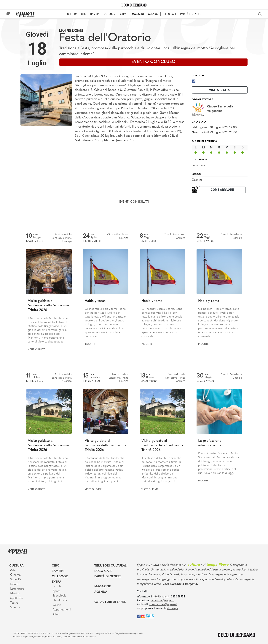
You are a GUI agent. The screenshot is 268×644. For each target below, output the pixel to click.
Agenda (101, 592)
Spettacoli (17, 598)
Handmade (60, 600)
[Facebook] (194, 81)
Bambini (58, 571)
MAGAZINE (138, 14)
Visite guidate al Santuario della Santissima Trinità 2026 (49, 306)
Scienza (15, 607)
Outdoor (60, 577)
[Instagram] (143, 616)
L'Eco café (103, 571)
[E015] (150, 616)
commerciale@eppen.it (163, 604)
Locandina (198, 165)
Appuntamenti (62, 610)
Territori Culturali (111, 566)
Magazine (103, 587)
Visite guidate (36, 350)
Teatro (14, 603)
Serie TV (16, 580)
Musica (15, 594)
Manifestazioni (71, 31)
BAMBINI (95, 14)
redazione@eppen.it (162, 600)
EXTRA (122, 14)
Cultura (16, 566)
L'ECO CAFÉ (170, 14)
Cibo (56, 566)
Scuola (57, 586)
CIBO (84, 14)
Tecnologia (60, 596)
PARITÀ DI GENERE (190, 14)
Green (57, 605)
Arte (13, 570)
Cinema (15, 575)
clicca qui (172, 608)
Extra (56, 582)
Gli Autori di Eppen (110, 602)
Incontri (90, 344)
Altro (56, 614)
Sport (56, 591)
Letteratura (17, 589)
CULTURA (72, 14)
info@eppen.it (161, 597)
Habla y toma (95, 301)
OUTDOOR (109, 14)
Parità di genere (108, 577)
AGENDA (153, 14)
